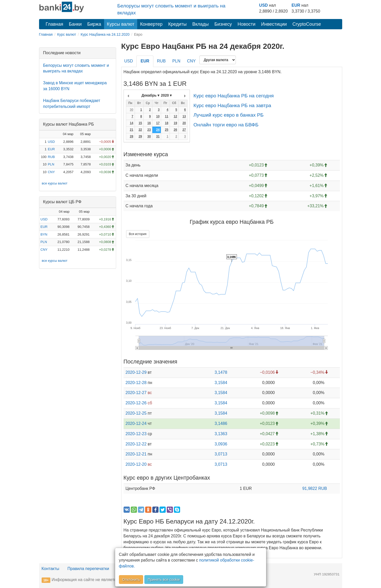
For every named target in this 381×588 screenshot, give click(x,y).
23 (149, 130)
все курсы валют (55, 183)
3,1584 (221, 383)
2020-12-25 (136, 413)
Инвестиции (274, 24)
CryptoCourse (307, 24)
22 (140, 130)
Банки (75, 24)
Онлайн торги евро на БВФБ (226, 125)
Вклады (200, 24)
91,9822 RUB (315, 488)
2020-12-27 (136, 393)
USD (264, 5)
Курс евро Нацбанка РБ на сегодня (234, 96)
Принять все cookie (164, 580)
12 (175, 116)
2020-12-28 (136, 383)
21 (131, 130)
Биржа (94, 24)
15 (140, 123)
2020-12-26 (136, 403)
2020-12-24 (136, 423)
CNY (51, 172)
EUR (296, 5)
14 (131, 123)
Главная (55, 24)
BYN (44, 234)
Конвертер (151, 24)
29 (140, 136)
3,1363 (221, 434)
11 (167, 116)
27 (184, 130)
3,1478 (221, 372)
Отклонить (131, 580)
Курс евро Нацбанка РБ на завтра (232, 105)
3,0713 (221, 454)
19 (175, 123)
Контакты (50, 569)
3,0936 (221, 444)
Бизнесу (223, 24)
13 (184, 116)
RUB (51, 157)
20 (184, 123)
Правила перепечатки (88, 569)
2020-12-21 (136, 454)
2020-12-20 (136, 464)
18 (167, 123)
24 (158, 130)
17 (158, 123)
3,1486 (221, 423)
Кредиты (178, 24)
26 (175, 130)
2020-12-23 (136, 434)
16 (149, 123)
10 (158, 116)
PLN (51, 164)
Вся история (138, 234)
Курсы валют (121, 24)
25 (167, 130)
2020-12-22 (136, 444)
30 (131, 110)
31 (158, 136)
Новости (247, 24)
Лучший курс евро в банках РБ (229, 115)
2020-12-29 (136, 372)
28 (131, 136)
